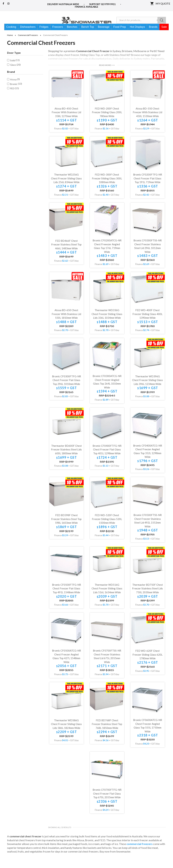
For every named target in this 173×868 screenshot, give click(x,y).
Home (10, 41)
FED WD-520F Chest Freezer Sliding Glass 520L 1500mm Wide (107, 525)
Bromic (14, 90)
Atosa (13, 85)
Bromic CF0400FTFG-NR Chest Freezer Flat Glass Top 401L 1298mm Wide (107, 455)
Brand (11, 78)
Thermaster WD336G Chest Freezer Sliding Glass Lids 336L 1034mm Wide (107, 320)
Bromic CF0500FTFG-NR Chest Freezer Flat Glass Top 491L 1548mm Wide (66, 594)
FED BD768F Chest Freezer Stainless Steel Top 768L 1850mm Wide (107, 730)
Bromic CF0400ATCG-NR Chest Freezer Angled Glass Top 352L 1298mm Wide (148, 457)
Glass (13, 71)
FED (12, 94)
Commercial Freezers (28, 41)
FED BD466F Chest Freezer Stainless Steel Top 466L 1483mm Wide (66, 250)
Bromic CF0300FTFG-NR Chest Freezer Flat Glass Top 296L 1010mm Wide (66, 386)
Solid (13, 66)
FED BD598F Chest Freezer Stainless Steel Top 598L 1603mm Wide (66, 525)
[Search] (162, 20)
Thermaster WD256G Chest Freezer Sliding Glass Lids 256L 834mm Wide (66, 184)
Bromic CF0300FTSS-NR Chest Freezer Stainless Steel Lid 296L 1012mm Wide (148, 252)
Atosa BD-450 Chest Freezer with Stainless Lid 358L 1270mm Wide (66, 118)
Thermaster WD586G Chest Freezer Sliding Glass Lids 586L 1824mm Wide (66, 730)
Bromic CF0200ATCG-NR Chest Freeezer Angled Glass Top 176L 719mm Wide (107, 252)
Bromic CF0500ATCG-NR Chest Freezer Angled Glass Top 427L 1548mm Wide (66, 662)
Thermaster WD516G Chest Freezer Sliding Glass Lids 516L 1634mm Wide (107, 594)
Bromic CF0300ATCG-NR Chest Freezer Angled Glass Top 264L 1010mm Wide (107, 388)
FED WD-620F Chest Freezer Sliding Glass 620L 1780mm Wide (147, 660)
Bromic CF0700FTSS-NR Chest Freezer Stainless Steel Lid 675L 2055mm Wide (107, 662)
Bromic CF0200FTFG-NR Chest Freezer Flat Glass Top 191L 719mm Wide (148, 184)
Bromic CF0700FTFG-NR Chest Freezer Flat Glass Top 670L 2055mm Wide (107, 799)
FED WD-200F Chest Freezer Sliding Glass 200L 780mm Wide (107, 118)
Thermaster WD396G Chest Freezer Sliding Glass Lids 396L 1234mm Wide (147, 386)
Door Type (14, 59)
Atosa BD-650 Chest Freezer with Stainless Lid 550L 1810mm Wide (66, 320)
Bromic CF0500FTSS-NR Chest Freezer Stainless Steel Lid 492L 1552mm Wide (148, 527)
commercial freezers (140, 850)
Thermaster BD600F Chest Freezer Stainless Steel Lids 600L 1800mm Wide (66, 455)
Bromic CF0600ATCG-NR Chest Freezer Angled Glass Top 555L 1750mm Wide (148, 732)
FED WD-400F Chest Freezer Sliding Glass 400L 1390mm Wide (147, 320)
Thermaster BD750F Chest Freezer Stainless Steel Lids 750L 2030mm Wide (147, 594)
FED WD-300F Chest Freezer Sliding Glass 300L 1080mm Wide (107, 184)
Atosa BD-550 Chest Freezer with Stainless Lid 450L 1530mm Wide (147, 118)
